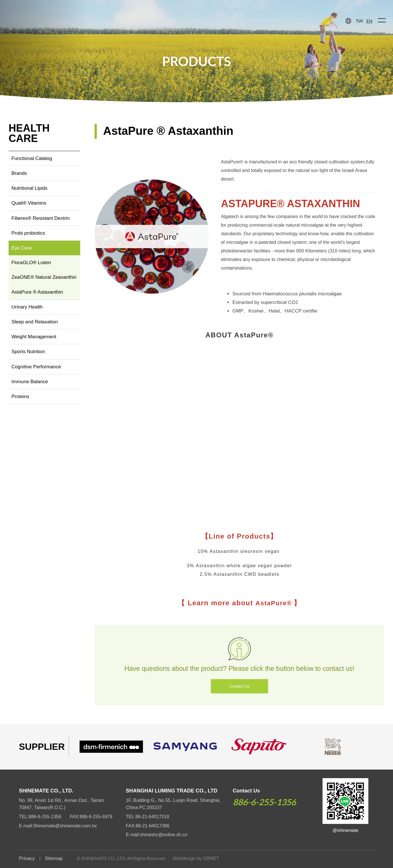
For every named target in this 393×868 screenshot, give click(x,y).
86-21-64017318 (152, 817)
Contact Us (239, 686)
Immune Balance (30, 382)
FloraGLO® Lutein (31, 263)
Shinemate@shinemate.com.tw (65, 826)
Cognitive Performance (36, 367)
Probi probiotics (28, 233)
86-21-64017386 (153, 826)
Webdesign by (187, 858)
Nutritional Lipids (30, 188)
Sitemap (54, 858)
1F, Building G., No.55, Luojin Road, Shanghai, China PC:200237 (173, 804)
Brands (19, 173)
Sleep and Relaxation (35, 322)
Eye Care (22, 248)
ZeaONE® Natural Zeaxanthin (44, 277)
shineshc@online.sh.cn (164, 835)
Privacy (27, 858)
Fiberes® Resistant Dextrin (41, 218)
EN (369, 21)
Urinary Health (27, 307)
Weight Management (34, 337)
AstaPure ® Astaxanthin (37, 292)
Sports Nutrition (28, 352)
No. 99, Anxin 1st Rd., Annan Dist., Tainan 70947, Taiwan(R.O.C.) (61, 804)
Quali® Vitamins (29, 203)
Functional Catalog (32, 158)
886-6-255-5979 (96, 817)
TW (359, 21)
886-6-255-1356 (45, 817)
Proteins (20, 397)
